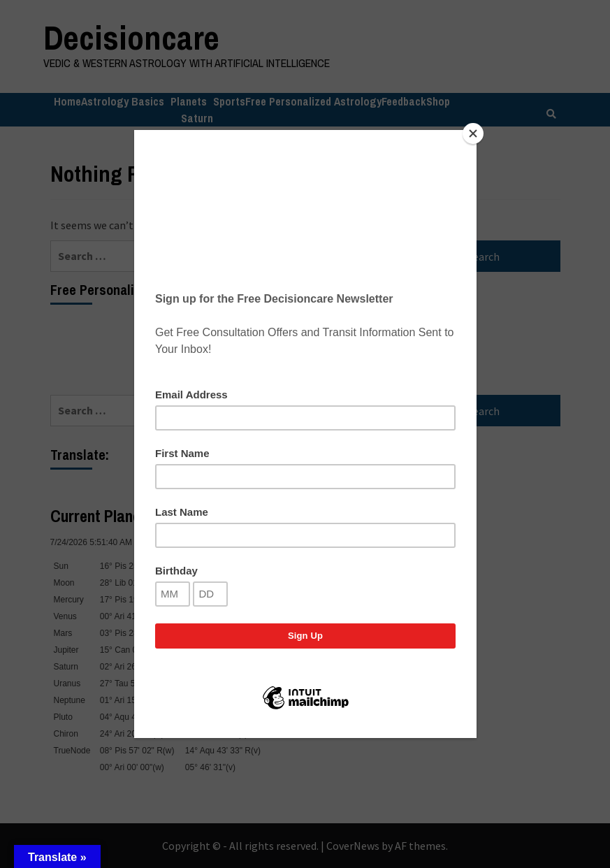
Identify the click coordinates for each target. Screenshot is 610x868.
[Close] (473, 133)
